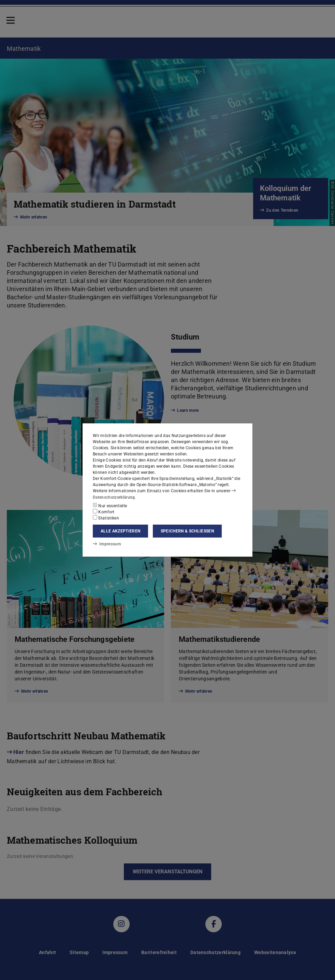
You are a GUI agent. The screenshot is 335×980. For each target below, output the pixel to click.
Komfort (104, 512)
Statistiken (106, 518)
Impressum (107, 544)
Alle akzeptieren (120, 531)
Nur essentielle (110, 506)
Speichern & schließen (187, 531)
